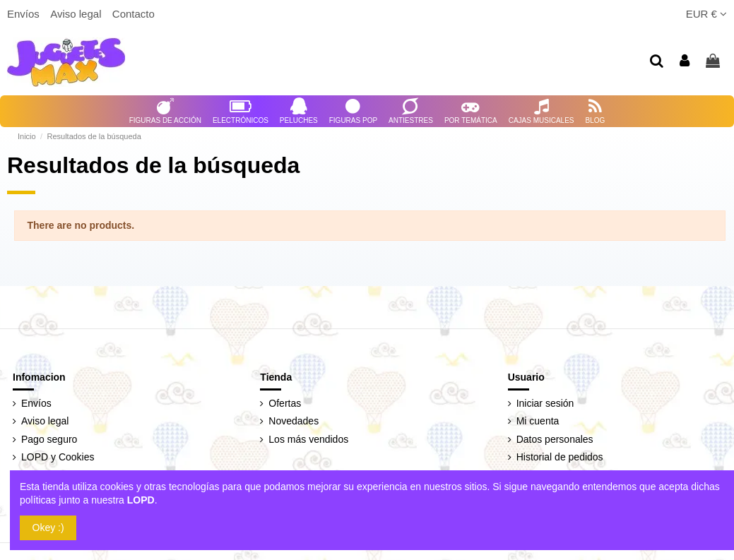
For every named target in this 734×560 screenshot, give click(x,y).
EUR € (706, 14)
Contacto (134, 14)
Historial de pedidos (560, 457)
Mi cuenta (538, 421)
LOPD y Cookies (58, 457)
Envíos (25, 14)
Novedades (294, 421)
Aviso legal (77, 14)
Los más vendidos (308, 439)
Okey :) (48, 528)
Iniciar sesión (545, 403)
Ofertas (285, 403)
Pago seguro (49, 439)
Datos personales (555, 439)
